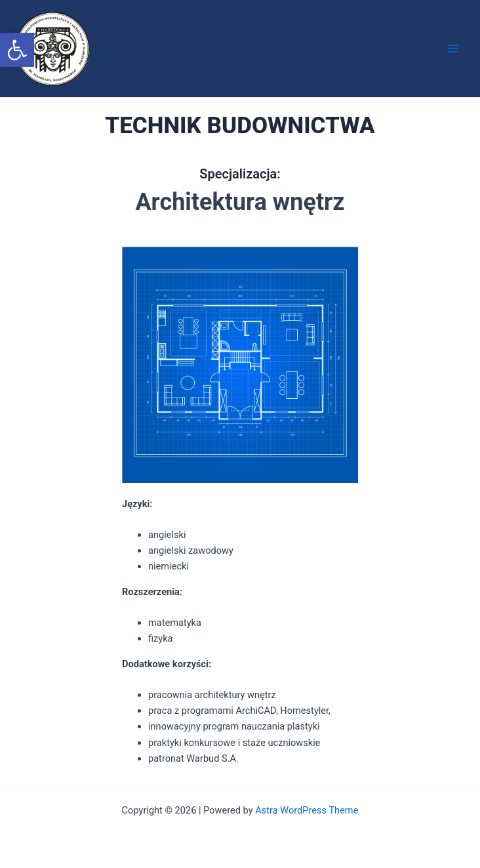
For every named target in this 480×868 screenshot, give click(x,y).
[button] (17, 50)
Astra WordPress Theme (307, 810)
